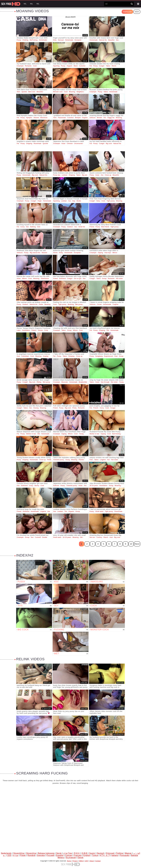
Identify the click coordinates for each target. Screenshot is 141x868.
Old (108, 330)
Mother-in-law (31, 434)
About (92, 861)
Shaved (36, 118)
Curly (46, 330)
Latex (19, 330)
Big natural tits (35, 253)
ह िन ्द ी (105, 855)
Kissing (36, 408)
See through (105, 382)
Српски (69, 855)
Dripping (29, 144)
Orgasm (69, 66)
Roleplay (72, 356)
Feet (91, 460)
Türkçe (95, 855)
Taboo (108, 66)
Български (71, 858)
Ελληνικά (110, 853)
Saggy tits (111, 118)
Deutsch (101, 853)
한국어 (77, 853)
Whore (115, 253)
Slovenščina (19, 853)
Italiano (115, 855)
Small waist (99, 511)
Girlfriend (62, 279)
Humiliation (26, 330)
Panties (81, 460)
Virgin (40, 201)
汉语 (9, 855)
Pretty (74, 408)
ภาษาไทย (68, 853)
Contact (98, 861)
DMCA (81, 861)
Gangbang (99, 356)
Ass (102, 175)
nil (25, 4)
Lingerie (116, 304)
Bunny (37, 486)
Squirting (56, 66)
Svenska (41, 855)
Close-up (108, 175)
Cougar (113, 408)
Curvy (23, 227)
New (137, 12)
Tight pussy (111, 201)
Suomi (92, 853)
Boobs (79, 201)
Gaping (100, 253)
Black (76, 66)
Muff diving (34, 40)
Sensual (61, 40)
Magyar (128, 853)
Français (78, 855)
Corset (99, 304)
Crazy (31, 486)
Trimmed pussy (59, 460)
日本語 (84, 853)
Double (45, 537)
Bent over (32, 92)
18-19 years (94, 486)
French (96, 408)
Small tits (82, 227)
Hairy (98, 201)
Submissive (45, 279)
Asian (63, 144)
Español (60, 855)
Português (125, 855)
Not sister (120, 279)
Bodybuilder (83, 382)
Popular (127, 12)
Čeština (120, 853)
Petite (41, 304)
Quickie (24, 92)
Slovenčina (31, 853)
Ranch (106, 537)
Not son (92, 537)
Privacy (75, 861)
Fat (91, 66)
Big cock (109, 144)
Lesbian (65, 175)
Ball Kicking (116, 434)
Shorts (114, 66)
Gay (74, 201)
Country (99, 537)
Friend (92, 227)
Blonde (99, 118)
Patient (34, 330)
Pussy (19, 40)
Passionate (62, 118)
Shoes (55, 253)
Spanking (57, 201)
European (78, 40)
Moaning (72, 92)
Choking (25, 40)
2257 (87, 861)
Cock (35, 66)
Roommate (38, 144)
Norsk (59, 853)
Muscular (65, 382)
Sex (117, 40)
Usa (18, 486)
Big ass (85, 175)
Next (137, 544)
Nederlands (6, 853)
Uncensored (78, 144)
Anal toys (108, 253)
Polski (23, 855)
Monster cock (58, 92)
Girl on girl (78, 279)
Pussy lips (57, 175)
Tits (105, 118)
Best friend (105, 227)
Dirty (55, 40)
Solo (39, 227)
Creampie (20, 66)
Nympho (29, 118)
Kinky (61, 253)
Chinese (70, 144)
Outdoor (70, 227)
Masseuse (44, 118)
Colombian (25, 356)
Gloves (40, 330)
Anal (18, 356)
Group (104, 279)
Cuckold (38, 537)
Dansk (80, 858)
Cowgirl (102, 66)
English (87, 855)
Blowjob (78, 118)
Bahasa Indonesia (46, 853)
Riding (39, 382)
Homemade (43, 40)
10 (131, 544)
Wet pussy (79, 304)
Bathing (33, 227)
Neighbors (80, 92)
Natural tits (103, 40)
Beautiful (111, 40)
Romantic (28, 66)
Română (31, 855)
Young (121, 382)
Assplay (46, 356)
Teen (18, 92)
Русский (50, 855)
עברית (16, 855)
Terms (69, 861)
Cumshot (82, 66)
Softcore (93, 118)
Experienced (109, 356)
